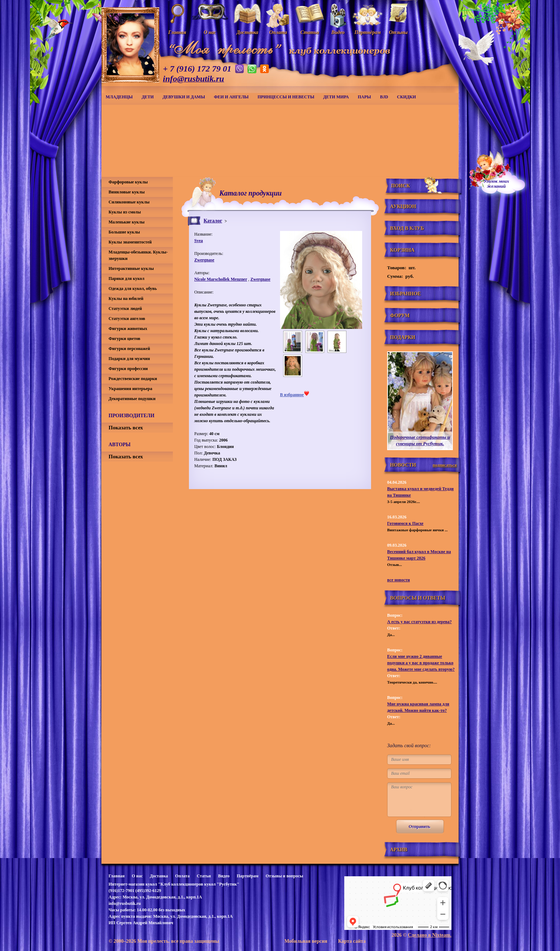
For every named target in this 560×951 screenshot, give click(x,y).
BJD (384, 97)
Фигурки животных (128, 329)
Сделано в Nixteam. (430, 935)
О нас (137, 876)
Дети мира (336, 97)
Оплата (182, 876)
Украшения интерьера (130, 389)
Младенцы (119, 97)
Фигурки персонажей (129, 349)
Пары (364, 97)
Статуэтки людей (125, 309)
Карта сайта (352, 941)
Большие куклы (124, 232)
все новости (399, 580)
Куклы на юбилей (126, 299)
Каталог (213, 221)
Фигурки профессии (128, 369)
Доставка (159, 876)
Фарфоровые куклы (128, 182)
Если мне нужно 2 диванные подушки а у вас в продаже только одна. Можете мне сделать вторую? (421, 663)
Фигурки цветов (124, 339)
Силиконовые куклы (129, 202)
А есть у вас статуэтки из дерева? (419, 622)
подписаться (445, 465)
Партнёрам (248, 876)
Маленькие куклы (127, 222)
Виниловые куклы (127, 192)
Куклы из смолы (125, 212)
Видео (224, 876)
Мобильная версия (306, 941)
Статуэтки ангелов (127, 319)
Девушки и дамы (184, 97)
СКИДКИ (407, 97)
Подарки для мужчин (129, 359)
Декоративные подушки (132, 399)
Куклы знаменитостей (130, 242)
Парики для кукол (126, 279)
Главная (117, 876)
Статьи (204, 876)
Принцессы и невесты (286, 97)
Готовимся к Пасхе (405, 523)
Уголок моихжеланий (496, 184)
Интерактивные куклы (131, 268)
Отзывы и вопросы (284, 876)
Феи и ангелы (231, 97)
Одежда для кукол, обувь (133, 289)
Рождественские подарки (133, 379)
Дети (148, 97)
